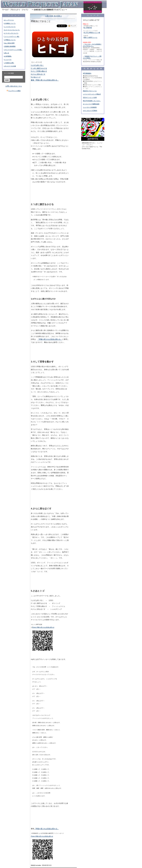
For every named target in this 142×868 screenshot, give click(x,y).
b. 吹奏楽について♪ (10, 23)
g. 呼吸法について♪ (10, 40)
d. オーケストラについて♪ (12, 30)
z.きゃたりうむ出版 (10, 66)
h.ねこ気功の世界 (9, 43)
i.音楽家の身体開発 (10, 46)
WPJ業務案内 (87, 73)
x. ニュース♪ (8, 59)
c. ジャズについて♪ (10, 27)
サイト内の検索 (9, 73)
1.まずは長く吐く (37, 65)
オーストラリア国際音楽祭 (91, 104)
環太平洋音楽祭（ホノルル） (92, 101)
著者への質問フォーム (90, 37)
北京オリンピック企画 (90, 97)
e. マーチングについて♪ (11, 33)
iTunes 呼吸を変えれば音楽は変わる (43, 627)
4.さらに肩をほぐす (38, 74)
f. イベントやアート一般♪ (12, 36)
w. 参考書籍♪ (8, 56)
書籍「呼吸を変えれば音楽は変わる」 (45, 80)
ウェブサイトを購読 (14, 91)
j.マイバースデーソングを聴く (13, 50)
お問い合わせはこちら (14, 86)
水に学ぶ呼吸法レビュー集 (92, 33)
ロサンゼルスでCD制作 (90, 111)
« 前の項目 (49, 16)
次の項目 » (58, 16)
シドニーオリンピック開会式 (92, 94)
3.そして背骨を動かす (39, 71)
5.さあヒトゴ (36, 77)
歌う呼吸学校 (88, 28)
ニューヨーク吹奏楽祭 (90, 107)
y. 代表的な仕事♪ (9, 63)
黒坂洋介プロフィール (90, 91)
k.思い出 (6, 53)
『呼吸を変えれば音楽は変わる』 (50, 339)
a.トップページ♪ (9, 20)
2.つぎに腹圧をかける (39, 68)
